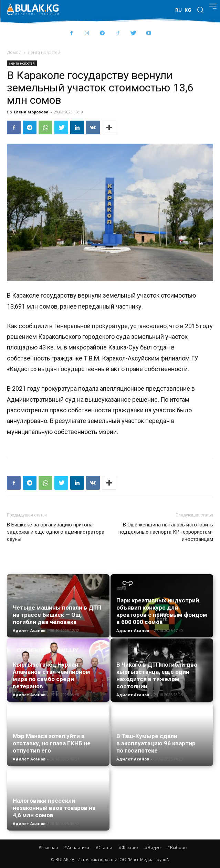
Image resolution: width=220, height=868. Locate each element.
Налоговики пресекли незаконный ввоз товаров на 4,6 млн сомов (54, 808)
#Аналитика (77, 848)
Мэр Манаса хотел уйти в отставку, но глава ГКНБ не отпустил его (52, 743)
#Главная (48, 848)
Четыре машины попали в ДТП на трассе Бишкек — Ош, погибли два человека (57, 615)
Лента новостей (44, 52)
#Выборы (177, 848)
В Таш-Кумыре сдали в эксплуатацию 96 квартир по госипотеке (156, 743)
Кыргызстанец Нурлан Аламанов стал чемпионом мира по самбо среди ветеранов (51, 675)
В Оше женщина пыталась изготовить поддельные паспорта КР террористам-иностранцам (166, 532)
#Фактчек (129, 848)
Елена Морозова (31, 112)
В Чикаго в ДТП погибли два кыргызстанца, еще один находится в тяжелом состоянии (157, 675)
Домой (14, 52)
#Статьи (104, 848)
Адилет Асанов (29, 630)
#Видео (153, 848)
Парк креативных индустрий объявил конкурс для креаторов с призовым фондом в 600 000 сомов (162, 611)
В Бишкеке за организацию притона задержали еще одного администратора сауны (56, 532)
